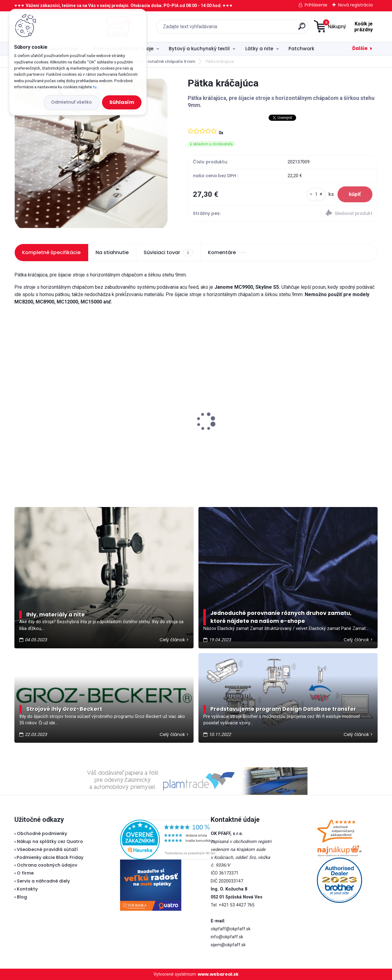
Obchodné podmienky (42, 833)
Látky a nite (259, 49)
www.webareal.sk (218, 974)
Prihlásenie (316, 5)
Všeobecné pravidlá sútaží (47, 849)
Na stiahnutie (112, 252)
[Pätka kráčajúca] (91, 154)
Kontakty (27, 889)
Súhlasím (122, 102)
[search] (260, 29)
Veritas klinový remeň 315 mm (238, 421)
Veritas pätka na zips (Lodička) (332, 407)
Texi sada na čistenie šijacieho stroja (55, 411)
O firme (25, 873)
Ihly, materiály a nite (56, 615)
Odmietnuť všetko (72, 102)
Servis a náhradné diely (43, 881)
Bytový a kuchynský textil (199, 49)
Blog (22, 897)
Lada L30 (121, 399)
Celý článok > (174, 640)
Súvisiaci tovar (168, 253)
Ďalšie (360, 48)
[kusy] (314, 195)
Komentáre (227, 252)
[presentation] (19, 412)
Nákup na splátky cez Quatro (50, 841)
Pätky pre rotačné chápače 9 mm (161, 61)
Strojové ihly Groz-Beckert (64, 709)
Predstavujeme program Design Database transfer (283, 709)
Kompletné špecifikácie (51, 252)
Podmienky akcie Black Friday (49, 857)
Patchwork (301, 49)
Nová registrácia (355, 5)
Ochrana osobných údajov (47, 865)
